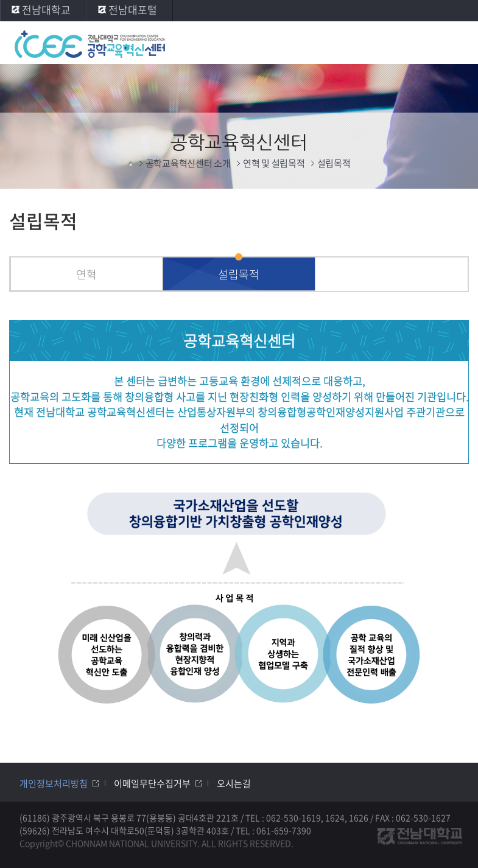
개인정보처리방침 (54, 783)
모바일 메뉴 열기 (457, 44)
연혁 (86, 274)
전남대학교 (46, 9)
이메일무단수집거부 (152, 783)
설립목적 (239, 274)
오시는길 (234, 783)
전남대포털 (133, 9)
